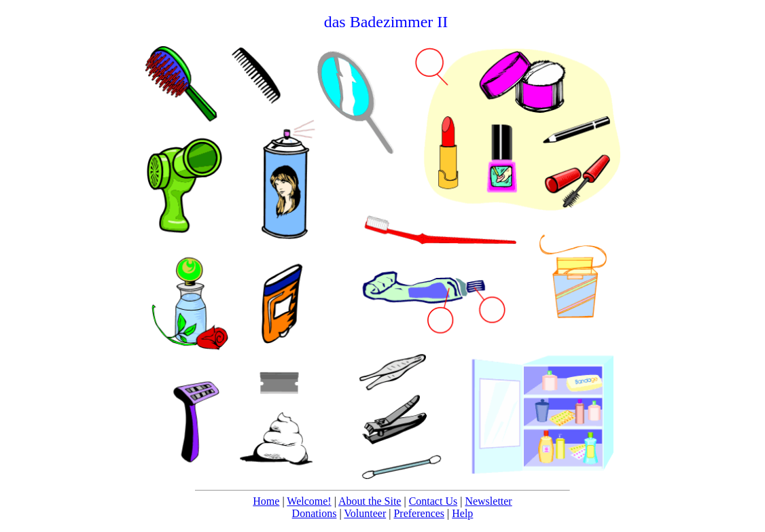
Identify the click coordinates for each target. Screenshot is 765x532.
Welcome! (309, 501)
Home (266, 501)
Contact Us (433, 501)
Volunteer (365, 513)
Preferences (419, 513)
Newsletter (488, 501)
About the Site (370, 501)
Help (462, 513)
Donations (315, 513)
